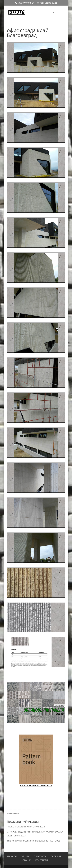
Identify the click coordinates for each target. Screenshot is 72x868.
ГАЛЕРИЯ (56, 856)
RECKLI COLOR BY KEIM (20, 827)
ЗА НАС (25, 856)
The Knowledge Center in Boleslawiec (27, 841)
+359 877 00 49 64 (26, 3)
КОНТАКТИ (42, 860)
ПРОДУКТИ (40, 856)
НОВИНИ (26, 860)
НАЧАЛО (12, 856)
